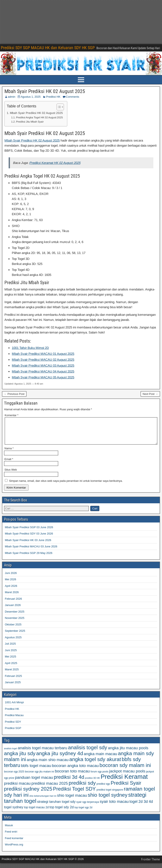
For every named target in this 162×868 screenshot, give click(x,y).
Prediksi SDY (13, 727)
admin (11, 97)
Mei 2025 (10, 662)
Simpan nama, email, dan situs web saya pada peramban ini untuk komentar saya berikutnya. (66, 486)
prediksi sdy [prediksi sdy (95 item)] (82, 788)
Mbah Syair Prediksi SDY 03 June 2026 (29, 539)
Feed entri (11, 837)
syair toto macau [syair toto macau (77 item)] (114, 807)
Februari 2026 (13, 604)
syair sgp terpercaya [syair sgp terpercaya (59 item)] (88, 807)
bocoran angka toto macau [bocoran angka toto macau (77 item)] (75, 771)
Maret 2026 (12, 597)
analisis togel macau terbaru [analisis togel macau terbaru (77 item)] (43, 753)
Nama (9, 453)
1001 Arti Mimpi (14, 707)
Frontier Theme (151, 864)
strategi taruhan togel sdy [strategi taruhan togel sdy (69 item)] (56, 807)
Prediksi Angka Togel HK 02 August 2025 (39, 117)
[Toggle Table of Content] (58, 107)
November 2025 (15, 623)
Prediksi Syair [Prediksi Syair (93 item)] (126, 788)
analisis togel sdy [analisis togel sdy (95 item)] (87, 753)
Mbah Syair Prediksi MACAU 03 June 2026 (31, 551)
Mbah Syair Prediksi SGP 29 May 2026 (29, 558)
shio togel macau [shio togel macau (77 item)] (72, 800)
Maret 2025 (12, 674)
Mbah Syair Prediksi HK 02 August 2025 (45, 91)
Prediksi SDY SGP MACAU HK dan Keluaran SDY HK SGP (48, 48)
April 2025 (11, 668)
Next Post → (150, 394)
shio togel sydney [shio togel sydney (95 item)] (108, 800)
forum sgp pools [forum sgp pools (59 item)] (99, 777)
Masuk (9, 830)
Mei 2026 (10, 584)
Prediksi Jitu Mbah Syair (30, 122)
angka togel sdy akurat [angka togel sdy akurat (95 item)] (95, 764)
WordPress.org (14, 850)
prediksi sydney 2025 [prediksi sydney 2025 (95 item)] (28, 794)
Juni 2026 (11, 578)
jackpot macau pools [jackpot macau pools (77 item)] (127, 776)
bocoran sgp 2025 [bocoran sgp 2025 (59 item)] (14, 777)
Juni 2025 (11, 655)
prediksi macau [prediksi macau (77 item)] (17, 788)
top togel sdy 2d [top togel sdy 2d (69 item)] (62, 812)
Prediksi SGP (13, 733)
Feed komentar (14, 843)
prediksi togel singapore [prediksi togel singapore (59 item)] (110, 795)
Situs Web (11, 475)
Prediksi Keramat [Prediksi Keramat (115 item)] (124, 782)
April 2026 (11, 591)
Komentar (11, 415)
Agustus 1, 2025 (31, 97)
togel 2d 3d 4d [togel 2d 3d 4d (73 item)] (141, 807)
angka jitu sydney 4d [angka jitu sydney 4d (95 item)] (59, 758)
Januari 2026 (13, 610)
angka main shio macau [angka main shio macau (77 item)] (48, 765)
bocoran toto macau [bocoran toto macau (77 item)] (72, 776)
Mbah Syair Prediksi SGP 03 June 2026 (29, 532)
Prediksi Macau (14, 720)
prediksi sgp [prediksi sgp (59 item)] (103, 789)
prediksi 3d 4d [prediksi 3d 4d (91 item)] (69, 782)
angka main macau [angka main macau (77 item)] (100, 759)
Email (9, 464)
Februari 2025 (13, 681)
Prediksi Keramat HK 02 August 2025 (55, 163)
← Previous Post (14, 394)
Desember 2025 (15, 617)
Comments (72, 97)
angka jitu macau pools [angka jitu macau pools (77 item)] (128, 753)
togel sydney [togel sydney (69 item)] (14, 812)
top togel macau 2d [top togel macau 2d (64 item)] (36, 812)
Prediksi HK (53, 97)
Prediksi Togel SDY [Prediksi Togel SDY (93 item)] (74, 794)
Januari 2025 (13, 687)
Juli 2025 (10, 649)
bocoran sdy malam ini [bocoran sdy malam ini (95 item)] (125, 770)
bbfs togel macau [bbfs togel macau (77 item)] (36, 771)
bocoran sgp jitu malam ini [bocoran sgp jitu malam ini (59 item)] (39, 777)
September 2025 (15, 636)
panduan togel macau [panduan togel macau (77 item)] (34, 782)
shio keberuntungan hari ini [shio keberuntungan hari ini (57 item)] (43, 801)
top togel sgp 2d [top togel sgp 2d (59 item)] (83, 813)
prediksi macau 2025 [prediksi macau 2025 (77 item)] (50, 788)
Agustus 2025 (13, 642)
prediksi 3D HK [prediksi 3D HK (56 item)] (92, 783)
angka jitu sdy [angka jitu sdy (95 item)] (20, 758)
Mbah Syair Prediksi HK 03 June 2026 (28, 545)
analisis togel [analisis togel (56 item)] (11, 753)
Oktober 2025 (13, 630)
